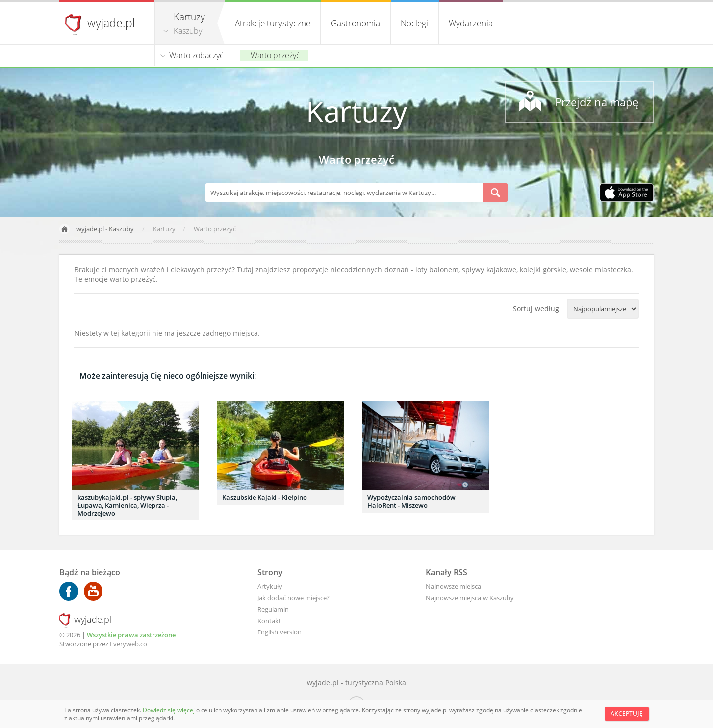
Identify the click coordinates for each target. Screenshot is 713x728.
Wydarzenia (471, 23)
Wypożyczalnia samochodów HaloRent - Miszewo (411, 501)
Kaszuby (188, 31)
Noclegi (414, 23)
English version (280, 632)
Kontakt (269, 621)
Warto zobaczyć (197, 55)
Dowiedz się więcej (169, 710)
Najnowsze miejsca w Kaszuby (470, 598)
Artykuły (270, 586)
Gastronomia (356, 23)
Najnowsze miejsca (454, 586)
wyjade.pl (111, 23)
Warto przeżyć (275, 55)
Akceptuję (627, 713)
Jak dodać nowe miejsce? (294, 598)
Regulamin (273, 609)
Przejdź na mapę (597, 102)
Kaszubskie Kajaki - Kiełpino (265, 497)
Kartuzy (356, 111)
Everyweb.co (128, 644)
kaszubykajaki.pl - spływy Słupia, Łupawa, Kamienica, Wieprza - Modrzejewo (127, 505)
